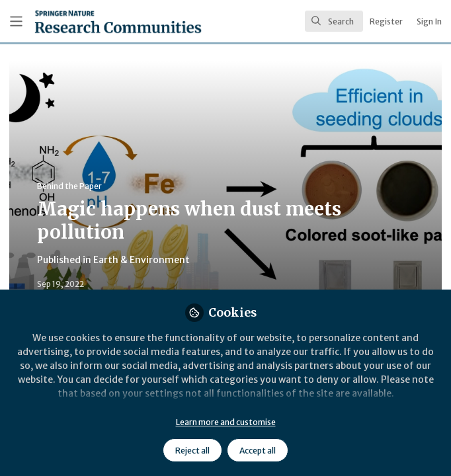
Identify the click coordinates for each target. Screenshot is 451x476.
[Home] (88, 21)
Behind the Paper (69, 186)
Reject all (192, 451)
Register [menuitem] (386, 21)
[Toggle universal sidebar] (16, 21)
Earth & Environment (142, 260)
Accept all (258, 451)
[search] (334, 21)
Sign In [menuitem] (429, 21)
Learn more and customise (226, 422)
